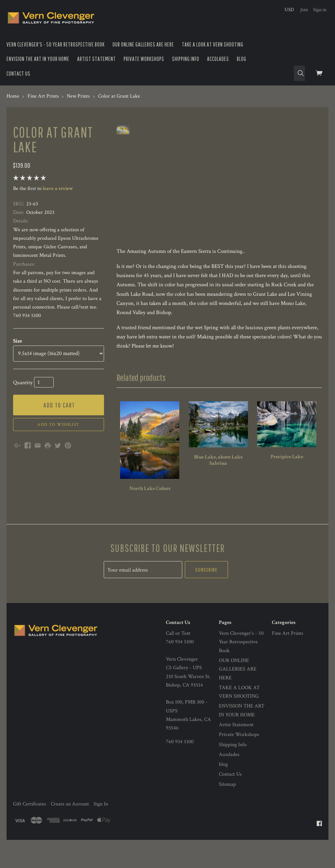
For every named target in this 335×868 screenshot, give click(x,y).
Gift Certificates (30, 832)
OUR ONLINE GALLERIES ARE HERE (143, 44)
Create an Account (70, 832)
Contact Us (18, 74)
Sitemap (227, 812)
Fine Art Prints (288, 662)
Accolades (218, 59)
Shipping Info (186, 59)
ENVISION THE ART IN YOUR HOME (38, 59)
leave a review (58, 189)
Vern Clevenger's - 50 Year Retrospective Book (56, 44)
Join (304, 10)
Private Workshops (144, 59)
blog (242, 59)
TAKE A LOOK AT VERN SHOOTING (213, 44)
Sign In (101, 832)
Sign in (320, 10)
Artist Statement (97, 59)
